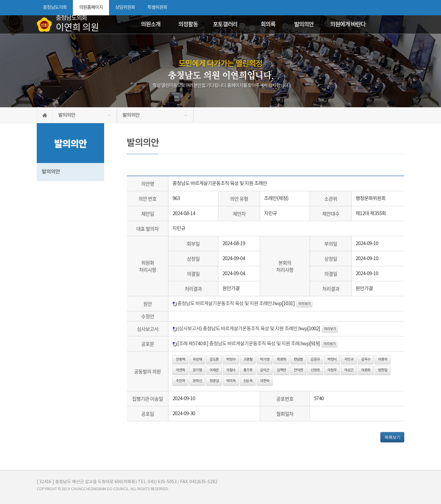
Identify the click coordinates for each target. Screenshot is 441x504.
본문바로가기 (0, 0)
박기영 (265, 360)
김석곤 (265, 370)
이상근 (349, 370)
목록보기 (392, 437)
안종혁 (180, 360)
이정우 (332, 370)
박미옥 (231, 381)
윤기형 (197, 370)
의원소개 (151, 25)
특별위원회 (157, 8)
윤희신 (197, 381)
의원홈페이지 (91, 8)
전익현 (298, 370)
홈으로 (45, 115)
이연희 (180, 370)
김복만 (281, 370)
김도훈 (214, 360)
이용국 (383, 360)
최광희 (281, 360)
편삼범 (298, 360)
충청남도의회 (55, 8)
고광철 (248, 360)
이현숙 (265, 381)
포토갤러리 (225, 25)
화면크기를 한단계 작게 (389, 8)
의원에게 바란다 (348, 25)
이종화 (366, 370)
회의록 (268, 25)
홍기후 (248, 370)
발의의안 (304, 25)
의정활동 (188, 25)
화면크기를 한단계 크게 (379, 8)
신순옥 (248, 381)
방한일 (383, 370)
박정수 (231, 360)
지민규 (349, 360)
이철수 (231, 370)
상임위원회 (125, 8)
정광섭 (214, 381)
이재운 (214, 370)
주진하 (180, 381)
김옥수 (366, 360)
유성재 (197, 360)
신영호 (315, 370)
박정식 (332, 360)
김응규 (315, 360)
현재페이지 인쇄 (401, 8)
